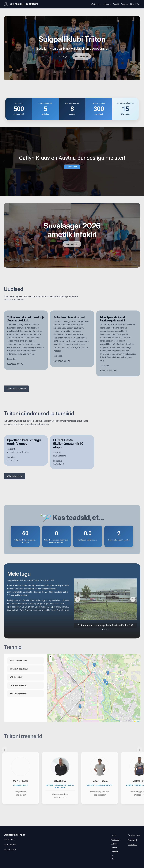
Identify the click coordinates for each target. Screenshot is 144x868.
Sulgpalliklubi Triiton (24, 4)
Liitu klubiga (62, 56)
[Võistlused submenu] (100, 4)
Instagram (133, 844)
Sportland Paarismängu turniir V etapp (24, 442)
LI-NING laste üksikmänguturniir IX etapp (68, 444)
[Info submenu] (140, 4)
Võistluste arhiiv (14, 476)
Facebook (133, 840)
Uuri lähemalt (82, 56)
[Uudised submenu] (110, 4)
